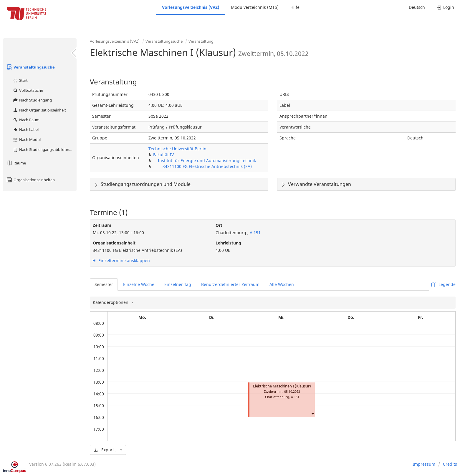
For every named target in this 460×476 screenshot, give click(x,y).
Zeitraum (102, 225)
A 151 (255, 233)
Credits (450, 464)
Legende (444, 284)
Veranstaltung (201, 41)
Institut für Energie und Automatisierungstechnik (207, 160)
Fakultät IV (163, 155)
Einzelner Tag (178, 284)
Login (445, 7)
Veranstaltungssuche (30, 67)
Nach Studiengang (32, 100)
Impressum (424, 464)
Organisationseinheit (114, 243)
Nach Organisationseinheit (39, 110)
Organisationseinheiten (30, 180)
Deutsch (417, 7)
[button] (312, 414)
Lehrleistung (228, 243)
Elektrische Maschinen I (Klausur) (282, 386)
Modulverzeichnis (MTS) (255, 7)
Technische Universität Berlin (177, 149)
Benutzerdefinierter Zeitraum (230, 284)
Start (20, 80)
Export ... (108, 450)
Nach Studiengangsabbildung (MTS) (45, 149)
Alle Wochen (282, 284)
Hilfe (295, 7)
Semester (104, 284)
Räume (16, 163)
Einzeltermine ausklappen (121, 261)
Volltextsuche (28, 90)
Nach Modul (27, 139)
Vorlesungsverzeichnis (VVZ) (191, 7)
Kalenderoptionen (111, 302)
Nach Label (26, 129)
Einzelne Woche (139, 284)
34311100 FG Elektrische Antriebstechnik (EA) (207, 166)
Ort (219, 225)
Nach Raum (26, 120)
